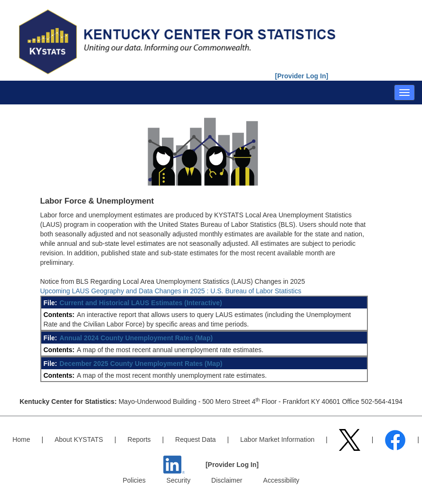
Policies (134, 480)
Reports (139, 439)
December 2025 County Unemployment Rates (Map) (141, 364)
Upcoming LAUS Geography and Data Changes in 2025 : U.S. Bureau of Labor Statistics (171, 291)
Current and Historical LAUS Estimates (121, 303)
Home (21, 439)
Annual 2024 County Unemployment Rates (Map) (136, 338)
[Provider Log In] (301, 76)
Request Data (196, 439)
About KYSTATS (79, 439)
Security (179, 480)
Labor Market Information (277, 439)
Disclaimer (227, 480)
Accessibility (281, 480)
